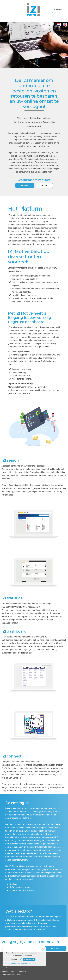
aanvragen (55, 948)
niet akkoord (16, 959)
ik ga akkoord (29, 959)
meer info (32, 963)
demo (44, 185)
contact (25, 185)
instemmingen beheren (18, 963)
